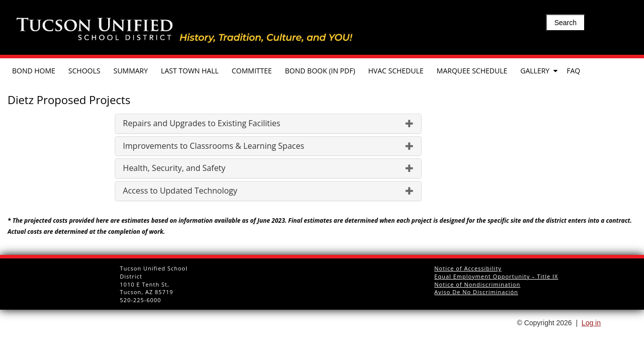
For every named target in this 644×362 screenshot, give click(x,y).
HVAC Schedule (396, 71)
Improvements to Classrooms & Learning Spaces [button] (268, 146)
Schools (85, 71)
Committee (252, 71)
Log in (591, 323)
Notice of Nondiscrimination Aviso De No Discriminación (477, 288)
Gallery (535, 71)
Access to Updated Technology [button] (268, 191)
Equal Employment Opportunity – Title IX (496, 276)
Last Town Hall (190, 71)
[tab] (268, 124)
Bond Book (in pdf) (320, 71)
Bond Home (34, 71)
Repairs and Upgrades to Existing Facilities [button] (268, 124)
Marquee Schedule (472, 71)
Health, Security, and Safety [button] (268, 168)
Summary (130, 71)
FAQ (573, 71)
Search (566, 23)
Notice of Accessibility (468, 268)
